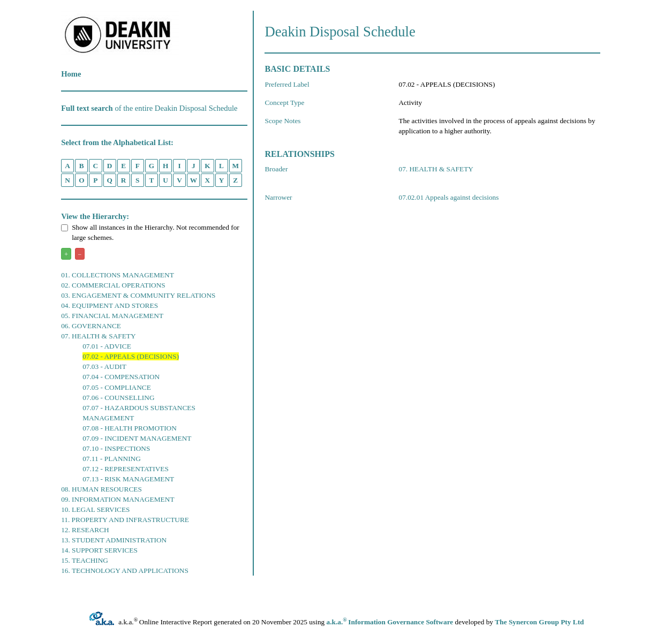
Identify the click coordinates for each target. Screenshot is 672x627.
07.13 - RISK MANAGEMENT (128, 479)
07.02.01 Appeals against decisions (448, 197)
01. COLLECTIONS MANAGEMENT (118, 275)
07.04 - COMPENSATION (121, 377)
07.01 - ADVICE (107, 346)
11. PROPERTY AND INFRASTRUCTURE (125, 520)
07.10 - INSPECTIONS (116, 448)
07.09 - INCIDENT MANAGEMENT (137, 438)
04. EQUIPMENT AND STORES (110, 305)
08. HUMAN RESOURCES (101, 489)
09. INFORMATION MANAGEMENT (118, 499)
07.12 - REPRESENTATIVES (126, 469)
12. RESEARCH (85, 530)
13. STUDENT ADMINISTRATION (114, 540)
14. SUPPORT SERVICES (99, 550)
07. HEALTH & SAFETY (98, 336)
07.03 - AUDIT (104, 367)
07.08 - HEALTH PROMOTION (130, 428)
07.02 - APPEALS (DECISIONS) (131, 356)
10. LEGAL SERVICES (95, 509)
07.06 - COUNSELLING (118, 398)
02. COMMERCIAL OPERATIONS (113, 285)
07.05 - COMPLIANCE (117, 387)
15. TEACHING (85, 560)
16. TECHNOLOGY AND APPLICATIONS (125, 571)
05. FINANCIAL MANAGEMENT (112, 316)
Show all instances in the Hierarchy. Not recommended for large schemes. (150, 232)
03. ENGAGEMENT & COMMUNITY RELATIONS (138, 295)
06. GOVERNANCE (91, 326)
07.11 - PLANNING (112, 459)
